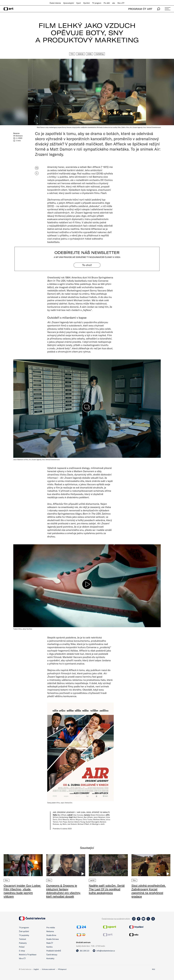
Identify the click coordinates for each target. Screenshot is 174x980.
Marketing (99, 54)
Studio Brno (51, 935)
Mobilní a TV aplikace (28, 955)
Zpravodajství (69, 3)
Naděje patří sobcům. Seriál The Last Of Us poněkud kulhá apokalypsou (107, 889)
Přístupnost (62, 969)
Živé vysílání (24, 931)
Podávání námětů (54, 951)
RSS (154, 969)
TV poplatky (24, 935)
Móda (89, 54)
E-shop (22, 951)
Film (72, 54)
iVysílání (86, 3)
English (36, 969)
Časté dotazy (52, 955)
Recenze (80, 54)
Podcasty (23, 943)
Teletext (23, 939)
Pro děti (107, 3)
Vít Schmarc (18, 136)
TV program (97, 3)
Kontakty (50, 958)
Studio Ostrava (53, 939)
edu (114, 3)
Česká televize (55, 3)
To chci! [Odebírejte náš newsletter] (87, 265)
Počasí (22, 947)
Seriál (92, 880)
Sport (79, 3)
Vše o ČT (121, 3)
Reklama (50, 931)
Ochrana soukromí (48, 969)
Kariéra (49, 947)
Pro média (51, 927)
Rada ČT (50, 943)
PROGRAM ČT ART (140, 9)
